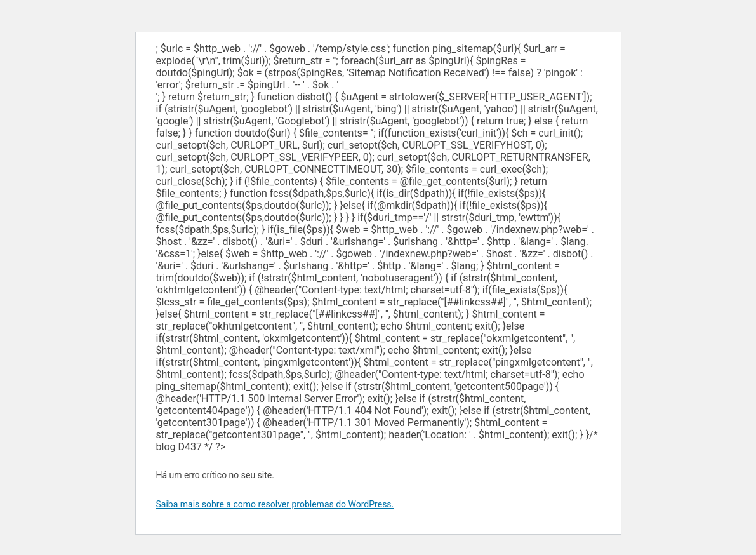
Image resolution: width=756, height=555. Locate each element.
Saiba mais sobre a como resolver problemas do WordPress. (275, 504)
